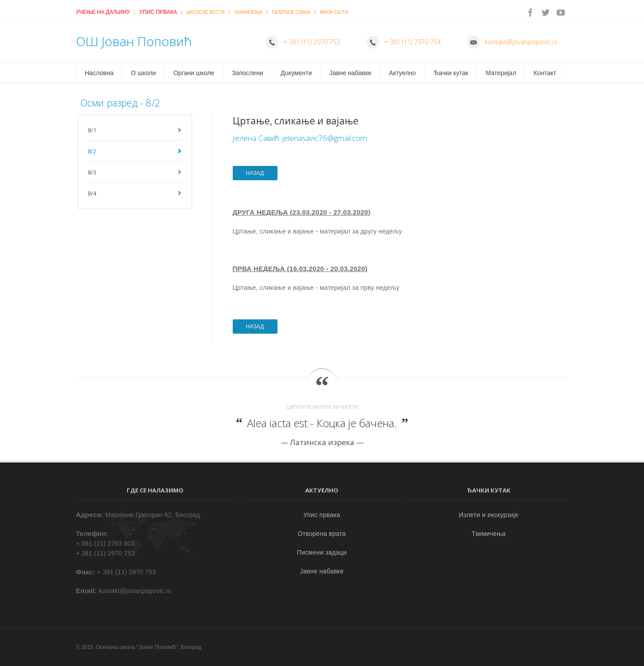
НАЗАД (255, 173)
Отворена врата (322, 534)
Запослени (247, 73)
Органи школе (194, 73)
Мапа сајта (334, 12)
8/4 (92, 193)
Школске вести (205, 12)
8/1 (92, 130)
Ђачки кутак (451, 73)
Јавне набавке (350, 73)
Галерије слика (291, 12)
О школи (143, 73)
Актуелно (402, 73)
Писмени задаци (322, 552)
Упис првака (158, 12)
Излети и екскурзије (488, 515)
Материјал (501, 73)
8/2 (92, 151)
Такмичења (248, 12)
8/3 (92, 172)
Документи (296, 73)
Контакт (545, 73)
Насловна (99, 73)
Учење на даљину (103, 12)
